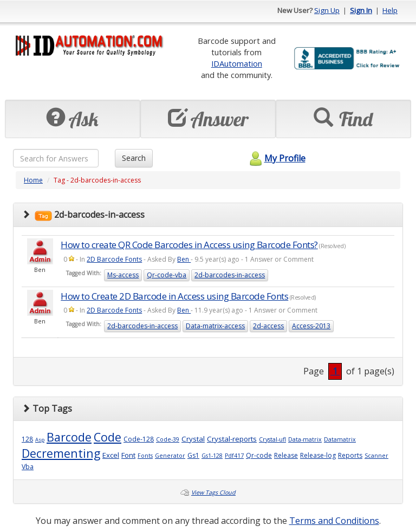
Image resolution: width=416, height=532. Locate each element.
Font (128, 455)
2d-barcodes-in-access (230, 275)
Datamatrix (340, 439)
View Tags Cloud (213, 492)
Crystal (193, 439)
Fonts (145, 456)
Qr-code (259, 455)
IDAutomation (237, 63)
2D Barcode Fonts (114, 259)
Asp (40, 440)
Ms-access (123, 275)
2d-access (268, 326)
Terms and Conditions (334, 521)
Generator (170, 456)
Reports (350, 455)
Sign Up (327, 10)
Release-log (318, 455)
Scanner (376, 456)
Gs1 (193, 455)
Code (108, 437)
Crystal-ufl (272, 439)
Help (390, 10)
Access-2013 (311, 326)
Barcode (69, 437)
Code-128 (139, 439)
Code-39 (168, 439)
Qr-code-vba (167, 275)
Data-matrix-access (215, 326)
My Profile (276, 158)
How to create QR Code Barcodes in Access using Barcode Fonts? (189, 245)
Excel (111, 455)
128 (27, 439)
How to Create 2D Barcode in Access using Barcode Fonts (174, 296)
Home (33, 180)
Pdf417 (234, 456)
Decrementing (61, 453)
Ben (184, 259)
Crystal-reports (232, 439)
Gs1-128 (212, 456)
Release (286, 455)
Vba (28, 467)
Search (134, 158)
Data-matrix (305, 439)
